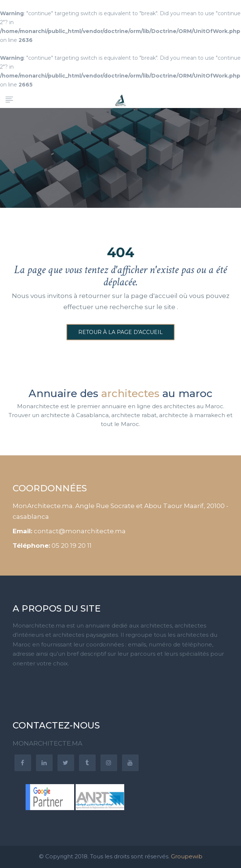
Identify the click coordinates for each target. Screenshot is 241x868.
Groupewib (187, 856)
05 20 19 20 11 (72, 546)
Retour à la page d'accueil (121, 332)
